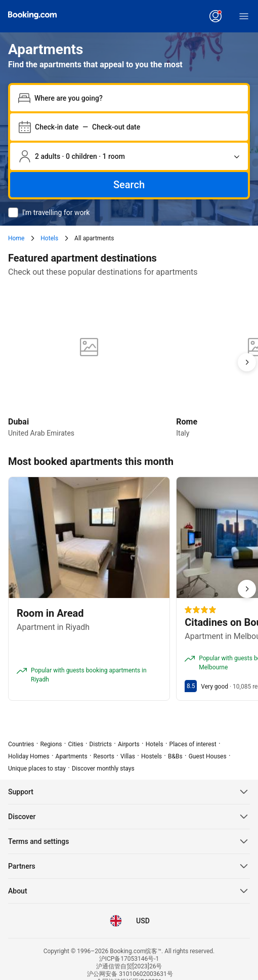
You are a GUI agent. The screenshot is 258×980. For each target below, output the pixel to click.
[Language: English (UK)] (116, 921)
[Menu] (244, 16)
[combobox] (137, 98)
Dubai (18, 422)
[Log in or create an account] (216, 16)
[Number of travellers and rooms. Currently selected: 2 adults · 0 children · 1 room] (129, 156)
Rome (187, 422)
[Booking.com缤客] (32, 15)
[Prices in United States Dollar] (142, 921)
